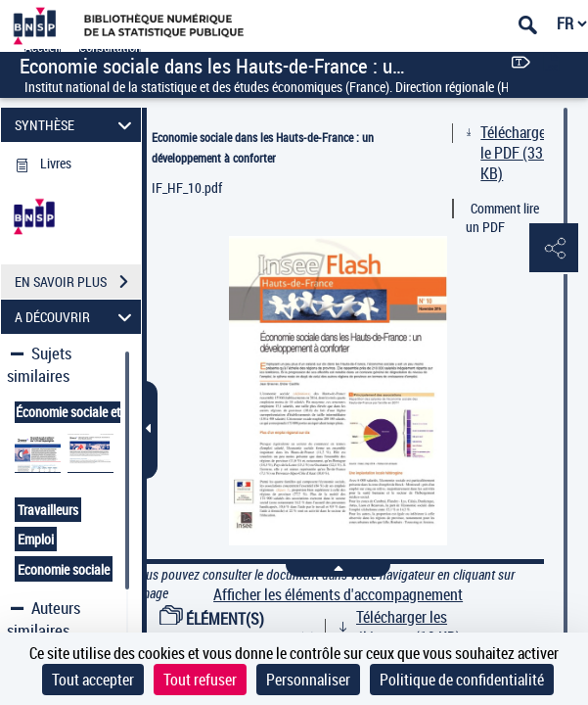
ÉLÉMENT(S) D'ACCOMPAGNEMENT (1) (238, 629)
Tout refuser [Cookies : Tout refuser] (200, 680)
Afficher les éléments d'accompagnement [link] (338, 595)
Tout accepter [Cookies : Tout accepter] (93, 680)
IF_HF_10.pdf (187, 188)
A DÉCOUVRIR (76, 317)
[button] (554, 249)
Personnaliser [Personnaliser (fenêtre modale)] (308, 680)
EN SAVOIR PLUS (78, 282)
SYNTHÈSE (76, 125)
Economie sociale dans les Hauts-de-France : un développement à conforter (263, 147)
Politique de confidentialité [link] (462, 680)
